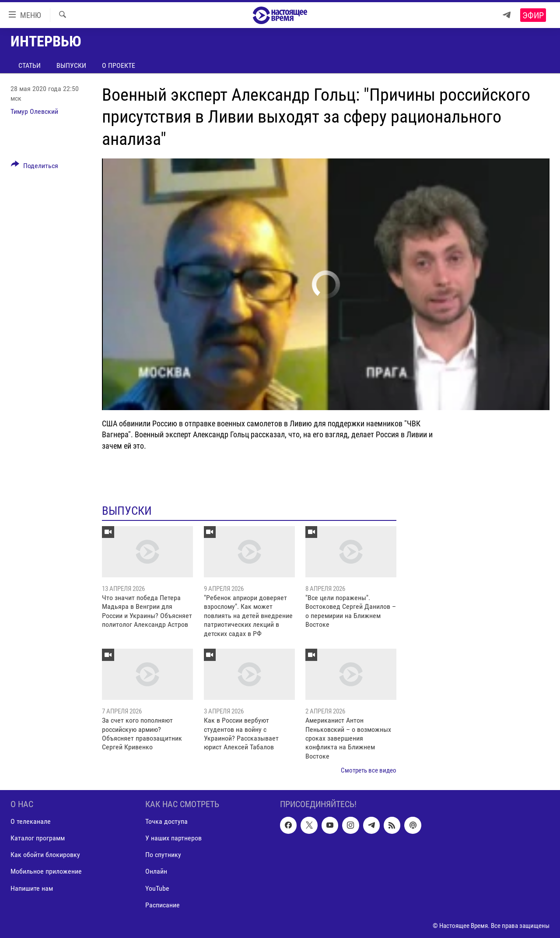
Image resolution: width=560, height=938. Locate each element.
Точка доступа (166, 821)
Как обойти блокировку (45, 855)
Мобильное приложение (46, 871)
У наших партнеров (173, 838)
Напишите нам (32, 888)
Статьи (30, 65)
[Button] (35, 167)
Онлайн (156, 871)
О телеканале (31, 821)
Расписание (163, 905)
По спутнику (163, 855)
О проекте (119, 65)
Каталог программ (38, 838)
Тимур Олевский (34, 111)
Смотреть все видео (369, 770)
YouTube (157, 888)
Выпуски (71, 65)
